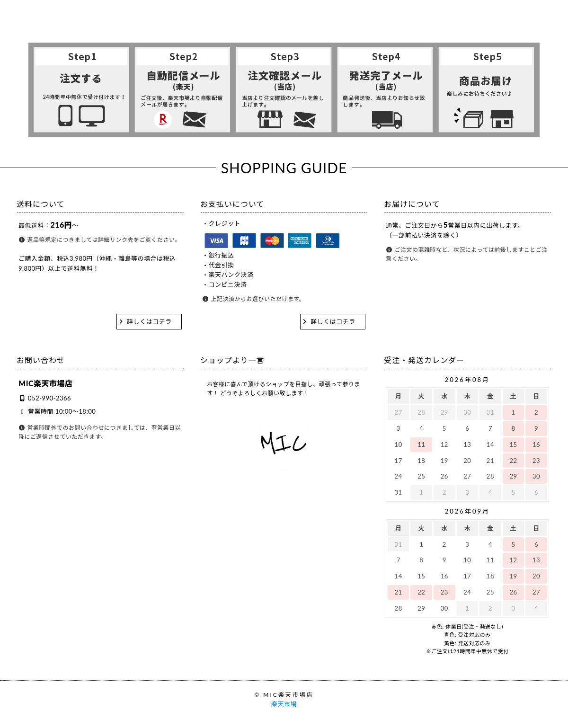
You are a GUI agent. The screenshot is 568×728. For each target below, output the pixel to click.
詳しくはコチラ (149, 321)
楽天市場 (284, 704)
